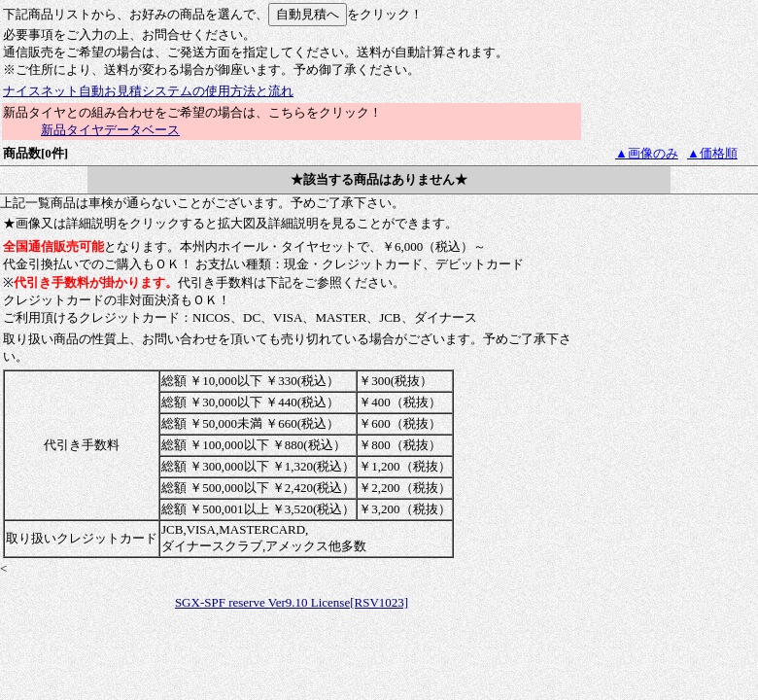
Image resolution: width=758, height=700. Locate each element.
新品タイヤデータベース (110, 130)
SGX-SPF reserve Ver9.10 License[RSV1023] (292, 602)
